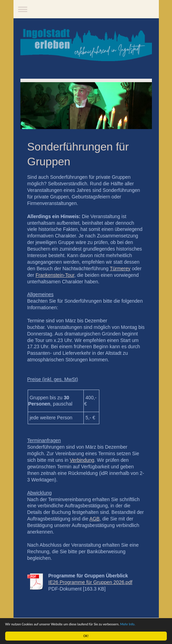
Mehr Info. (128, 624)
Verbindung (82, 460)
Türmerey (120, 269)
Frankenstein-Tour (55, 275)
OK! (86, 636)
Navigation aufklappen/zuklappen (86, 9)
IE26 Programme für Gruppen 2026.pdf (90, 582)
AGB (94, 519)
